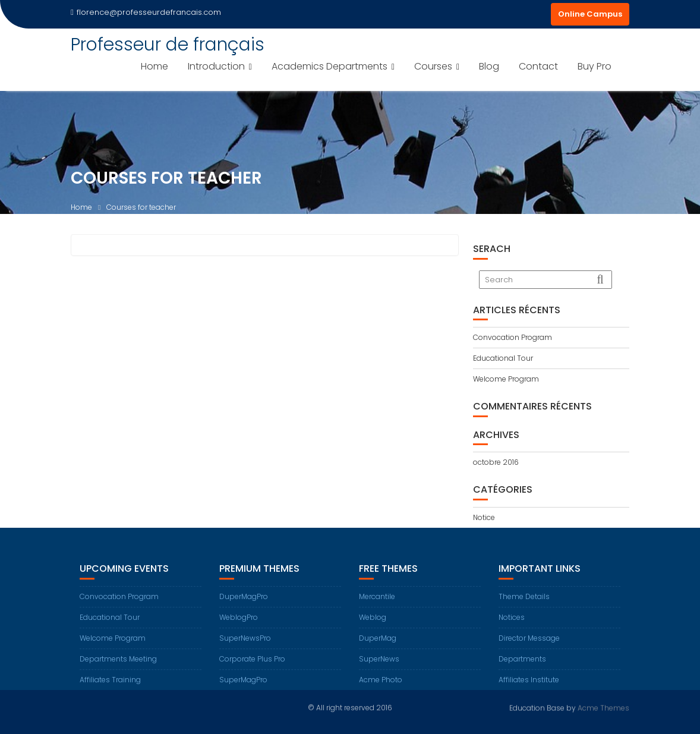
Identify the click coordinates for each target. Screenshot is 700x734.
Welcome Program (506, 379)
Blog (489, 66)
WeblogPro (239, 627)
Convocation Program (513, 337)
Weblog (373, 627)
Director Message (529, 648)
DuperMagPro (244, 606)
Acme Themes (603, 707)
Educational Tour (503, 358)
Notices (512, 627)
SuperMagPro (243, 689)
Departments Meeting (118, 668)
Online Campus (590, 14)
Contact (538, 66)
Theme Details (524, 606)
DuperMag (378, 648)
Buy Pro (595, 66)
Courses (433, 66)
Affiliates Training (110, 689)
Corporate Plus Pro (252, 668)
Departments (522, 668)
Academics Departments (329, 66)
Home (154, 66)
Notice (484, 517)
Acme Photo (381, 689)
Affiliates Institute (529, 689)
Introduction (216, 66)
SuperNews (379, 668)
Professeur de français (168, 45)
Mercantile (377, 606)
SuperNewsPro (245, 648)
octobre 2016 (496, 462)
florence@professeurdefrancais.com (146, 12)
